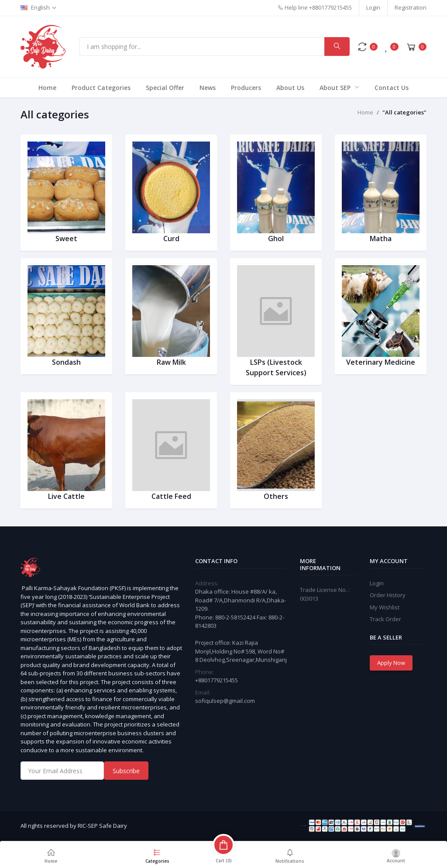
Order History (388, 595)
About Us (290, 88)
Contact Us (392, 88)
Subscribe (126, 771)
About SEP (336, 88)
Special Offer (165, 88)
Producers (246, 88)
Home (47, 88)
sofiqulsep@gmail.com (225, 701)
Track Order (385, 619)
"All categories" (404, 112)
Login (373, 7)
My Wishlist (385, 607)
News (208, 88)
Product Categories (101, 88)
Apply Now (391, 663)
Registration (411, 7)
